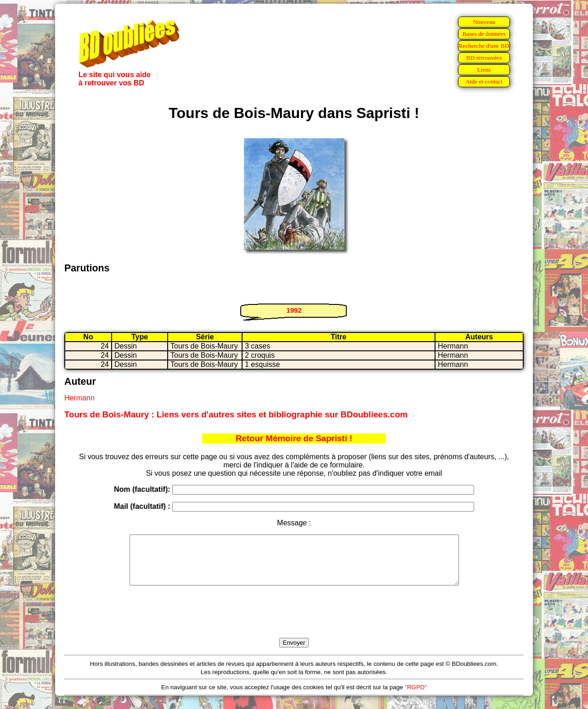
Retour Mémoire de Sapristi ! (294, 438)
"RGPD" (416, 697)
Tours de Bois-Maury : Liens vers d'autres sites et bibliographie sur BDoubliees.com (236, 414)
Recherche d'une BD (484, 46)
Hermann (79, 398)
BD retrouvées (484, 58)
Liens (484, 70)
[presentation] (294, 622)
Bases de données (484, 34)
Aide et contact (484, 82)
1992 (294, 310)
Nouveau (484, 22)
